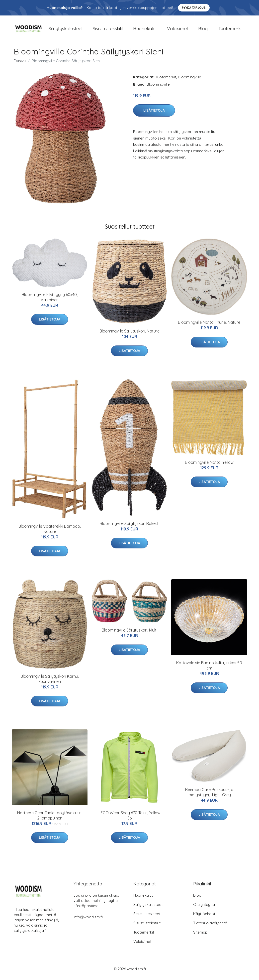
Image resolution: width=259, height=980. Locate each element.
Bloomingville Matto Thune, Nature (209, 325)
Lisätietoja (154, 113)
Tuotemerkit (231, 30)
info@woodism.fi (88, 919)
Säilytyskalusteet (66, 30)
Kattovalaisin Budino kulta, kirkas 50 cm (209, 668)
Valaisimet (178, 30)
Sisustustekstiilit (108, 30)
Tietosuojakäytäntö (210, 925)
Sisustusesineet (147, 916)
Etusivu (20, 63)
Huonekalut (145, 30)
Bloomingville (190, 80)
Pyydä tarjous (194, 8)
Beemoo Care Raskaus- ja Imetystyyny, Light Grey (209, 795)
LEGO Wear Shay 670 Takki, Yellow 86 (129, 818)
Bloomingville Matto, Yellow (209, 465)
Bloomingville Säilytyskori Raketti (129, 526)
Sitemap (200, 935)
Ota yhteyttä (204, 907)
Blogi (203, 30)
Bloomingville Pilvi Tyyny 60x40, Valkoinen (50, 300)
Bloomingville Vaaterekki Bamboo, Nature (50, 531)
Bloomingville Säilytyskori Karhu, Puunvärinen (50, 681)
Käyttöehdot (204, 916)
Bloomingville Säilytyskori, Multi (129, 633)
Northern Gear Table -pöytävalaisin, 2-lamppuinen (50, 818)
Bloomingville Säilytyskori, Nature (129, 334)
